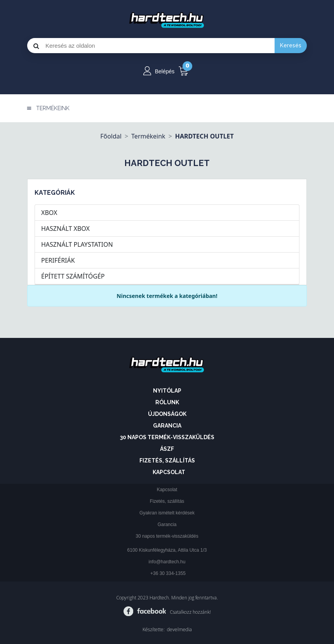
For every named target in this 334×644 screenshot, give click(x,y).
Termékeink (148, 136)
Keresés (291, 45)
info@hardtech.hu (167, 562)
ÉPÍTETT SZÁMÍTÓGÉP (73, 276)
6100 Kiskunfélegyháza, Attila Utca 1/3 (167, 550)
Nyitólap (167, 391)
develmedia (179, 629)
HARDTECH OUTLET (204, 136)
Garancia (167, 426)
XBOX (49, 213)
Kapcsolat (169, 472)
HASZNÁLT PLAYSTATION (77, 244)
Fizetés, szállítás (167, 460)
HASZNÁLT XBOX (65, 229)
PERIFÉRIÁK (58, 260)
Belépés (165, 71)
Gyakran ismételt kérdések (167, 513)
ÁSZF (167, 449)
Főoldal (111, 136)
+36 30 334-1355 (168, 573)
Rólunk (167, 402)
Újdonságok (167, 414)
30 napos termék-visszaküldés (167, 437)
